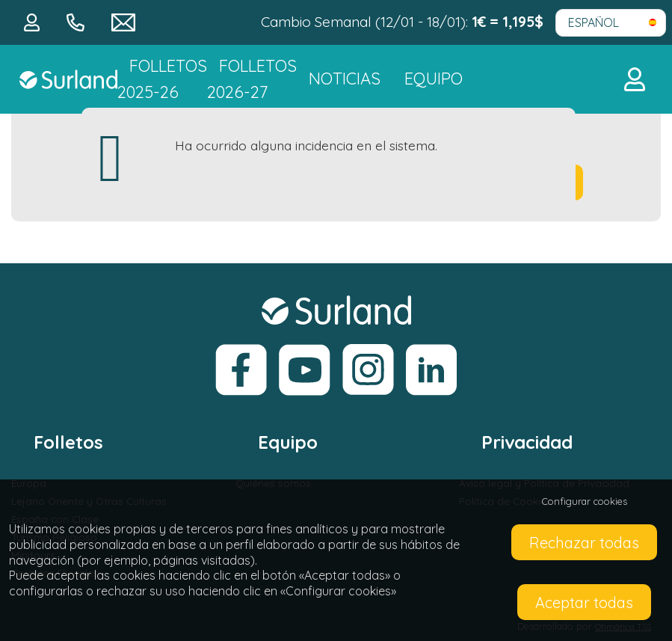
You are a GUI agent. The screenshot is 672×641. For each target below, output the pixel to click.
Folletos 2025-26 (162, 79)
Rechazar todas (584, 543)
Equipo (434, 79)
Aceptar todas (584, 602)
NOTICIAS (345, 79)
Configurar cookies (585, 501)
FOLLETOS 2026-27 (252, 79)
